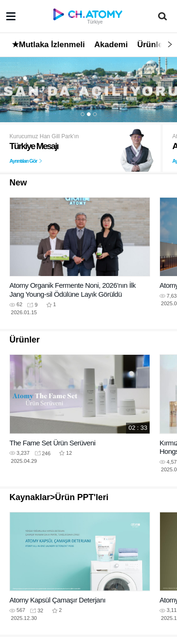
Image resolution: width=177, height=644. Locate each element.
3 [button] (95, 114)
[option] (88, 89)
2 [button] (89, 114)
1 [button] (83, 114)
